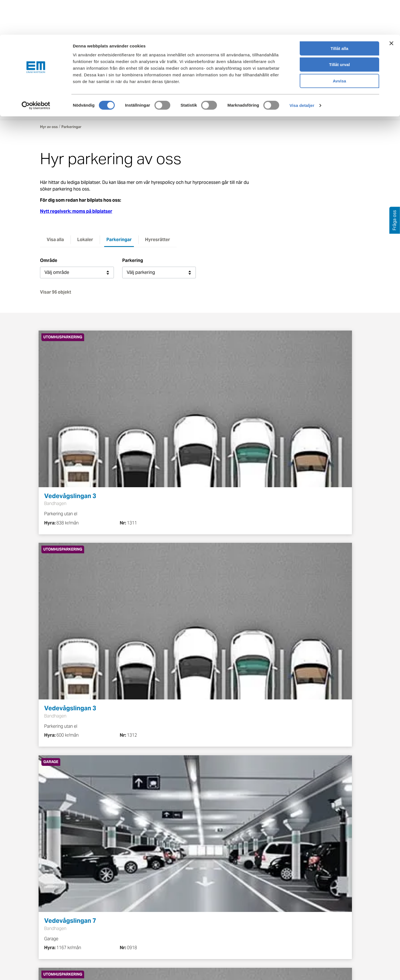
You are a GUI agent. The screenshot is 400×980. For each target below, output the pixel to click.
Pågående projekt (113, 916)
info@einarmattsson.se (223, 821)
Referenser (106, 936)
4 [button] (207, 675)
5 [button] (225, 675)
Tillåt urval (340, 30)
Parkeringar (119, 241)
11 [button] (262, 675)
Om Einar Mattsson (169, 889)
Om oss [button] (268, 112)
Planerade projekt (113, 926)
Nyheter (157, 939)
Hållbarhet (160, 919)
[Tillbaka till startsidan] (80, 92)
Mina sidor (351, 92)
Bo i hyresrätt (54, 899)
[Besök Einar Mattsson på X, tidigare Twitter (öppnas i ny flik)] (308, 882)
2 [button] (170, 675)
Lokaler (85, 241)
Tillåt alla (339, 14)
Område (49, 262)
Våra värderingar (167, 899)
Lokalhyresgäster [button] (167, 112)
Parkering (133, 262)
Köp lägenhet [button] (90, 112)
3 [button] (188, 675)
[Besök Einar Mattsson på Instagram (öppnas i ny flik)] (342, 882)
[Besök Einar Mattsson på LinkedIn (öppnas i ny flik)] (325, 882)
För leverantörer (221, 929)
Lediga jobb (162, 929)
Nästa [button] (285, 675)
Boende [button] (126, 112)
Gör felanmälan (311, 961)
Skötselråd (51, 909)
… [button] (243, 675)
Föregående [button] (122, 675)
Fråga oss (214, 909)
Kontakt (315, 92)
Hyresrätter (157, 241)
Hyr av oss (49, 128)
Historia (157, 909)
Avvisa (339, 46)
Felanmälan (216, 899)
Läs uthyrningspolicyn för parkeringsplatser (141, 833)
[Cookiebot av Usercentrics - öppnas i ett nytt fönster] (36, 71)
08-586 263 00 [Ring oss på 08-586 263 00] (300, 939)
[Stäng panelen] (391, 9)
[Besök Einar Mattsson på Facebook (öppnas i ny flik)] (291, 882)
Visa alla (55, 241)
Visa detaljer (302, 71)
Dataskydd (160, 949)
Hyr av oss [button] (51, 112)
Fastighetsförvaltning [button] (223, 112)
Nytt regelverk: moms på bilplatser (76, 213)
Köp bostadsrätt (57, 919)
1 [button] (152, 675)
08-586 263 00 (158, 821)
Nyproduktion (109, 906)
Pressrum (214, 919)
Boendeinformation (60, 889)
